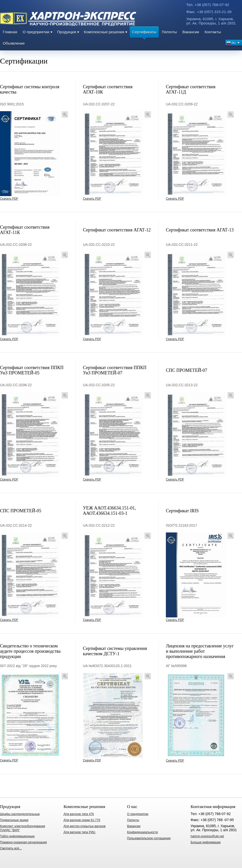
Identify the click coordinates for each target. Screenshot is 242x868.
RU (233, 43)
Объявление (14, 43)
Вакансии (191, 32)
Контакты (213, 32)
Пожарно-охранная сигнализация (23, 842)
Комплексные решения (104, 32)
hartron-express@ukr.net (207, 836)
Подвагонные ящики (14, 820)
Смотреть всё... (11, 848)
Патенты (169, 32)
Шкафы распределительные (20, 814)
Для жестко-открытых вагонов (85, 826)
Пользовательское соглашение (149, 838)
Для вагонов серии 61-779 (82, 820)
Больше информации (206, 842)
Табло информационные (17, 836)
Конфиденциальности (142, 832)
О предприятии (36, 32)
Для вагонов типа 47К (79, 814)
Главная (10, 32)
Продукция (67, 32)
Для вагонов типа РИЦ (79, 832)
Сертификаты (144, 34)
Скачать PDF (9, 199)
